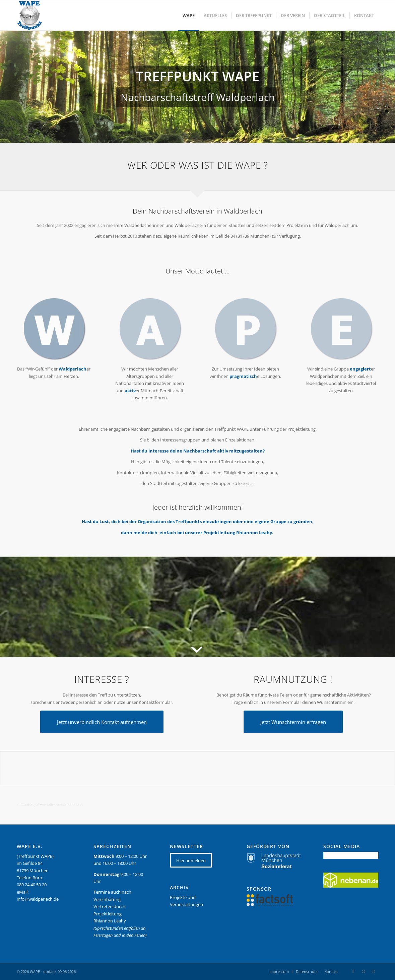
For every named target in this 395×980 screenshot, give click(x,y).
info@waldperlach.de (38, 899)
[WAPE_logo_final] (29, 15)
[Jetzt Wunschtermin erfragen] (293, 722)
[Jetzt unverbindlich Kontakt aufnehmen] (102, 722)
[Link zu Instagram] (373, 971)
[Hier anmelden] (191, 860)
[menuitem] (189, 15)
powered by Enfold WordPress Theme (112, 971)
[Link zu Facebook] (353, 971)
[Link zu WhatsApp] (363, 971)
